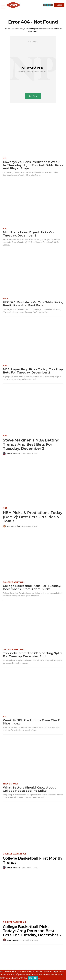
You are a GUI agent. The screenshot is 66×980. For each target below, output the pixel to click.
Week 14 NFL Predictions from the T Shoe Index (31, 722)
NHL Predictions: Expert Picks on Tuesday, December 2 (28, 234)
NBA (5, 366)
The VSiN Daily (10, 784)
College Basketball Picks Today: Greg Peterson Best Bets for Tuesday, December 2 (32, 931)
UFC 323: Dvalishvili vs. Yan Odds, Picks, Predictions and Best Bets (33, 304)
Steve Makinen (13, 454)
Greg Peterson (14, 940)
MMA (5, 298)
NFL (5, 158)
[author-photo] (5, 454)
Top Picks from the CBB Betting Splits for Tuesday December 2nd (33, 655)
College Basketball (14, 582)
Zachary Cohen (14, 526)
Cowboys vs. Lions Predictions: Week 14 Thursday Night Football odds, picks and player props (33, 165)
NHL (5, 229)
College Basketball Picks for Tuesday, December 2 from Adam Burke (32, 587)
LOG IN (59, 5)
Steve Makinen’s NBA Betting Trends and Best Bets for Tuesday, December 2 (31, 444)
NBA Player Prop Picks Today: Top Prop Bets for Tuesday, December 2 (33, 371)
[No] (39, 979)
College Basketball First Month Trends (32, 860)
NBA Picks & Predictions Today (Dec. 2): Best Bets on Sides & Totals (33, 517)
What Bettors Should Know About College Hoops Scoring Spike (29, 789)
